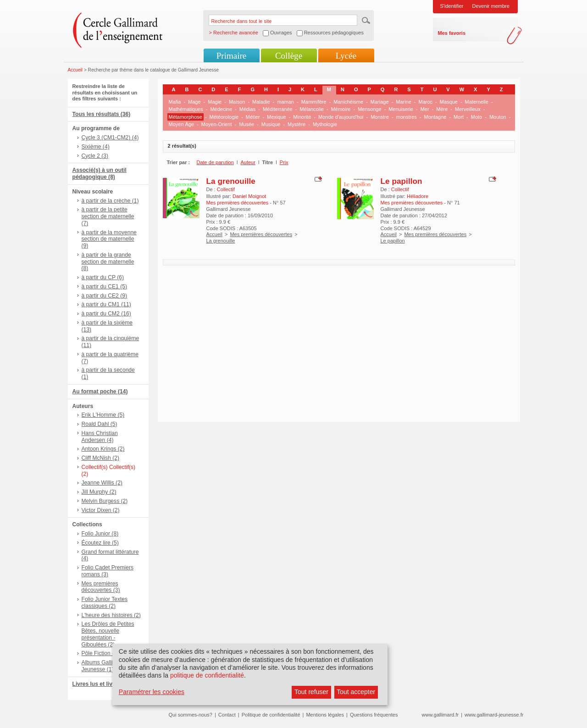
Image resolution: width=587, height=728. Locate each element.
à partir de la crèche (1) (110, 201)
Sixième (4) (96, 147)
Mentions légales (325, 715)
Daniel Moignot (249, 196)
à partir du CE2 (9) (104, 296)
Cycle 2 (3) (95, 156)
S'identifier (452, 6)
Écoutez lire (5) (100, 543)
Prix (284, 162)
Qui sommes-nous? (191, 715)
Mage (194, 102)
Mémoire (341, 109)
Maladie (261, 102)
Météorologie (224, 117)
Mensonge (369, 109)
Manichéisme (348, 102)
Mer (425, 109)
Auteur (248, 162)
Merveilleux (468, 109)
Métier (253, 117)
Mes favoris (452, 33)
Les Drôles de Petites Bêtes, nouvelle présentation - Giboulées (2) (108, 634)
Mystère (296, 124)
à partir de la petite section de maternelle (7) (108, 216)
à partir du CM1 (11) (106, 304)
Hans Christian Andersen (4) (100, 437)
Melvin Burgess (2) (105, 501)
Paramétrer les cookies (152, 692)
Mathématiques (186, 109)
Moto (476, 117)
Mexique (277, 117)
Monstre (380, 117)
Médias (247, 109)
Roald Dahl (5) (100, 424)
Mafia (175, 102)
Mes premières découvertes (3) (101, 587)
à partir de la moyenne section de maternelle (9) (109, 239)
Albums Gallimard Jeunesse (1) (103, 666)
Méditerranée (278, 109)
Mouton (498, 117)
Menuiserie (401, 109)
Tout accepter (356, 692)
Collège (289, 56)
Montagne (435, 117)
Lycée (346, 56)
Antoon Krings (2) (103, 449)
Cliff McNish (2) (100, 458)
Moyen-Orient (217, 124)
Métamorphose (186, 117)
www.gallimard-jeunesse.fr (494, 715)
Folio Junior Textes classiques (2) (105, 603)
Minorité (302, 117)
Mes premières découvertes (261, 234)
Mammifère (314, 102)
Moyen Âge (182, 124)
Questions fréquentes (374, 715)
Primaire (231, 56)
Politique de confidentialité (271, 715)
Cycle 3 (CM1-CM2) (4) (110, 138)
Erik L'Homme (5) (103, 415)
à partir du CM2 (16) (106, 314)
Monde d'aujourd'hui (341, 117)
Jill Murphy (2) (99, 492)
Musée (246, 124)
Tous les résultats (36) (102, 114)
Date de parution (215, 162)
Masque (449, 102)
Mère (442, 109)
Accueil (75, 70)
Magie (215, 102)
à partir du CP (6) (103, 277)
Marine (404, 102)
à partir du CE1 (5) (104, 287)
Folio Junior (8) (100, 534)
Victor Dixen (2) (101, 510)
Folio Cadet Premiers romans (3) (108, 571)
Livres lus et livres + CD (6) (108, 684)
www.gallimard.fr (440, 715)
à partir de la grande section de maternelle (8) (108, 262)
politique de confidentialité (207, 675)
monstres (407, 117)
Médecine (221, 109)
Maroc (426, 102)
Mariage (380, 102)
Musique (271, 124)
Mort (459, 117)
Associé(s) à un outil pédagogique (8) (100, 174)
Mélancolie (312, 109)
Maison (237, 102)
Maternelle (477, 102)
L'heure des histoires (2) (111, 615)
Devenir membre (491, 6)
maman (285, 102)
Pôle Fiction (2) (100, 653)
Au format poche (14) (100, 392)
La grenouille (231, 181)
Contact (227, 715)
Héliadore (418, 196)
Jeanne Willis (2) (102, 483)
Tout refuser (311, 692)
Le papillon (401, 181)
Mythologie (325, 124)
